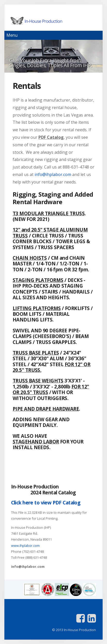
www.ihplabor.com (25, 546)
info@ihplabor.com (53, 174)
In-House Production (54, 21)
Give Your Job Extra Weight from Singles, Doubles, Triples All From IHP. (51, 63)
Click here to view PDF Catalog (46, 503)
